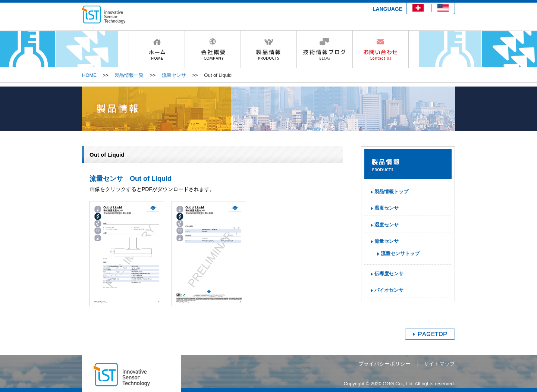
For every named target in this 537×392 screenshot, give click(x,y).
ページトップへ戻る (430, 334)
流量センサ (174, 75)
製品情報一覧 (129, 75)
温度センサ (387, 208)
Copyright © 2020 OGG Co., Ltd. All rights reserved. (399, 384)
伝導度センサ (389, 274)
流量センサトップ (400, 253)
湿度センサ (387, 225)
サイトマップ (439, 364)
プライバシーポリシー (384, 364)
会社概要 (213, 49)
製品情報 (268, 49)
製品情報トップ (391, 192)
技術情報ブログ (324, 49)
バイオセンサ (389, 290)
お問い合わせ (381, 49)
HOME (157, 49)
